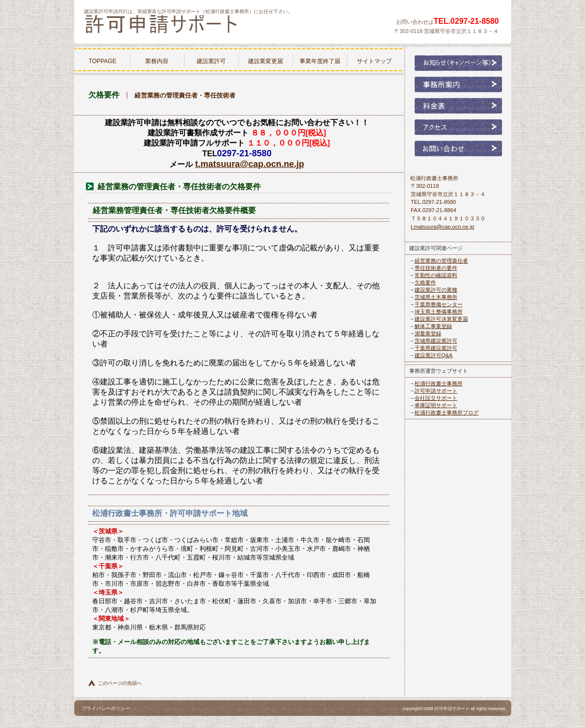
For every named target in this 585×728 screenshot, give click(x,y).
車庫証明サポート (436, 405)
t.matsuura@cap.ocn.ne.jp (250, 164)
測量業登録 (428, 333)
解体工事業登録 (433, 326)
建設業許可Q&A (434, 355)
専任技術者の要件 (436, 268)
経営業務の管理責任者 (441, 261)
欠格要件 (425, 282)
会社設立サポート (436, 398)
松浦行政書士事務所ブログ (447, 413)
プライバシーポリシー (106, 708)
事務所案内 (458, 84)
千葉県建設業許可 (436, 348)
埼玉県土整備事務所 (439, 312)
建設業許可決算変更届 (441, 319)
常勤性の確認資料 (436, 275)
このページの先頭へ (120, 683)
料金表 (458, 106)
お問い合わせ (458, 149)
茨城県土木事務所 (436, 297)
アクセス (458, 127)
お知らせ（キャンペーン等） (458, 63)
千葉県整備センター (439, 304)
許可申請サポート (436, 391)
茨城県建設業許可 (436, 341)
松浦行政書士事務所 (201, 26)
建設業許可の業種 (436, 290)
